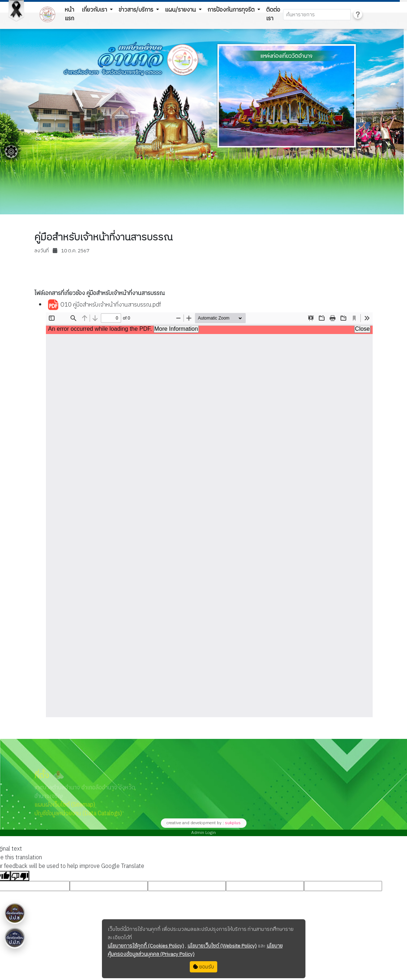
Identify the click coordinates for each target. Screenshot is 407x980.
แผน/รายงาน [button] (181, 10)
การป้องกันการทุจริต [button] (232, 10)
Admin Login (203, 833)
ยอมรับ (203, 967)
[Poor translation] (20, 876)
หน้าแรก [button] (69, 14)
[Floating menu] (11, 151)
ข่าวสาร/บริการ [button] (137, 10)
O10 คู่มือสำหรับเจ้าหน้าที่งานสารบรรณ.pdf (104, 305)
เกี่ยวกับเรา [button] (95, 10)
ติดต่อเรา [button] (273, 14)
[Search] (317, 15)
